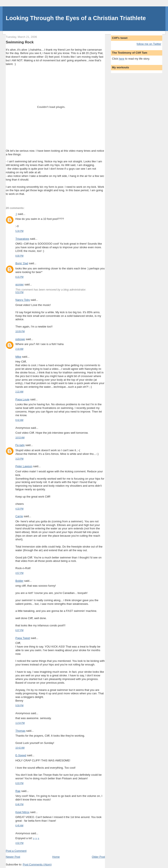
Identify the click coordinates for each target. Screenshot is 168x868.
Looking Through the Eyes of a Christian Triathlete (76, 18)
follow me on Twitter (149, 44)
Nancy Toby (23, 300)
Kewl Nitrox (22, 812)
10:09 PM (20, 331)
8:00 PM (19, 256)
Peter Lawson (24, 466)
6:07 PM (19, 630)
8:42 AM (19, 420)
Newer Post (13, 857)
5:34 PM (19, 231)
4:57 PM (19, 573)
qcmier (20, 284)
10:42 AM (20, 748)
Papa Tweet (23, 638)
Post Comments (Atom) (37, 864)
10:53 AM (20, 438)
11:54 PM (20, 723)
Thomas (20, 731)
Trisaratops (22, 239)
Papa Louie (22, 399)
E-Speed (21, 755)
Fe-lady (20, 445)
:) (16, 214)
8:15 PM (19, 277)
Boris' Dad (22, 263)
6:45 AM (19, 826)
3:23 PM (19, 459)
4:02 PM (19, 843)
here (122, 59)
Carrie (19, 516)
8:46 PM (19, 804)
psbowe (20, 339)
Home (56, 857)
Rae (18, 791)
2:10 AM (19, 349)
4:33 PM (19, 509)
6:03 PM (19, 783)
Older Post (98, 857)
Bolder (19, 581)
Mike (18, 357)
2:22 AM (19, 392)
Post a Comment (16, 851)
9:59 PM (19, 706)
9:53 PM (19, 292)
